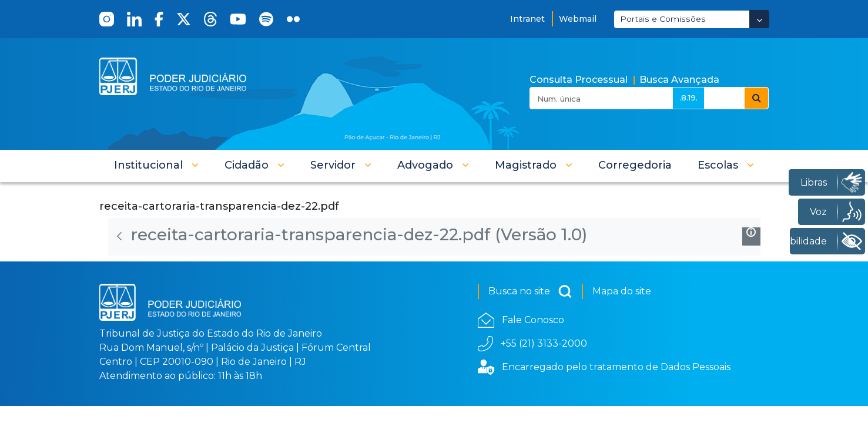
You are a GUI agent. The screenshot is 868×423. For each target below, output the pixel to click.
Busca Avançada (679, 80)
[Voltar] (119, 236)
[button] (156, 165)
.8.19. (688, 98)
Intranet (527, 19)
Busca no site (530, 291)
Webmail (578, 19)
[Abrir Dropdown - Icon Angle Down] (759, 19)
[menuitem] (635, 165)
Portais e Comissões (663, 19)
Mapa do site (622, 291)
